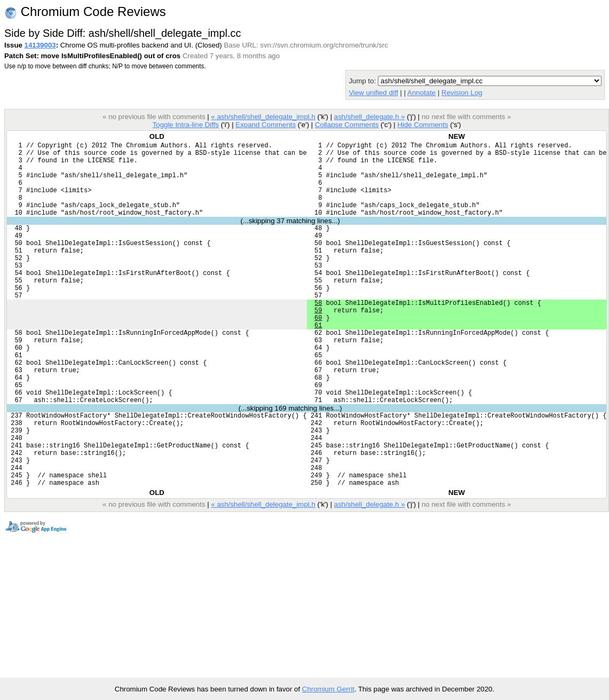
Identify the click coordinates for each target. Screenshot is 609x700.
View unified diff (373, 93)
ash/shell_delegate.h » (370, 117)
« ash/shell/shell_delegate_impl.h (263, 117)
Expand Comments (266, 125)
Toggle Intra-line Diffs (186, 125)
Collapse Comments (347, 125)
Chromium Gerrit (328, 689)
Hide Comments (422, 125)
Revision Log (462, 93)
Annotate (421, 93)
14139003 (40, 45)
